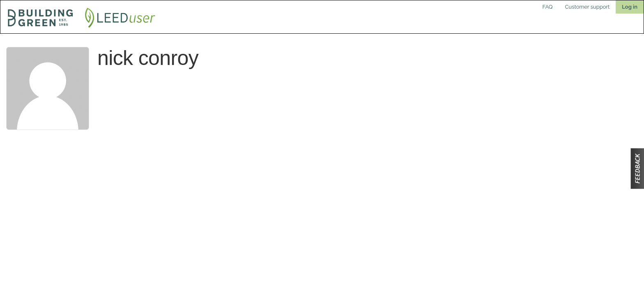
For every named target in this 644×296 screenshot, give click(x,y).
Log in (630, 7)
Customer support (588, 7)
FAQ (548, 7)
